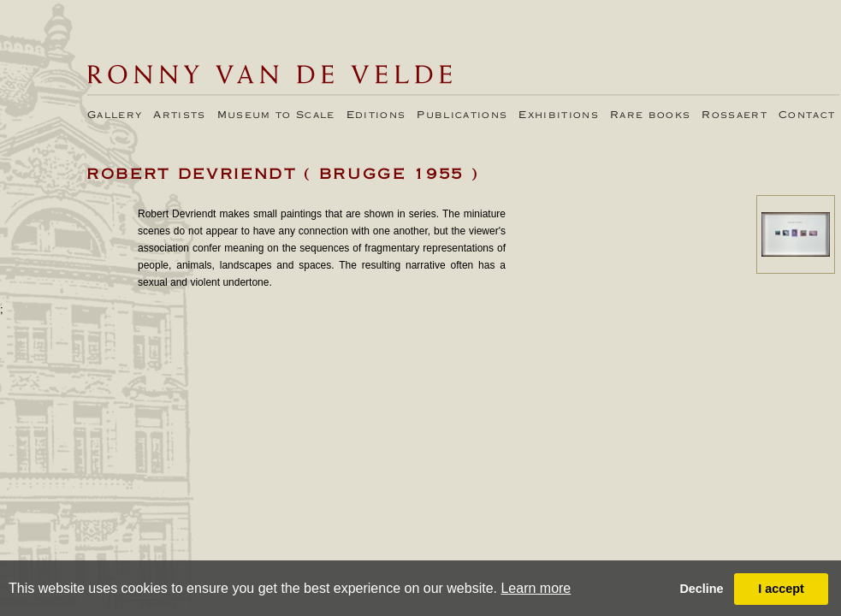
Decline (701, 589)
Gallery (115, 115)
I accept (781, 589)
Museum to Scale (276, 115)
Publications (462, 115)
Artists (179, 115)
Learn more (536, 588)
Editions (376, 115)
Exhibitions (559, 115)
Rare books (650, 115)
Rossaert (734, 115)
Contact (807, 115)
